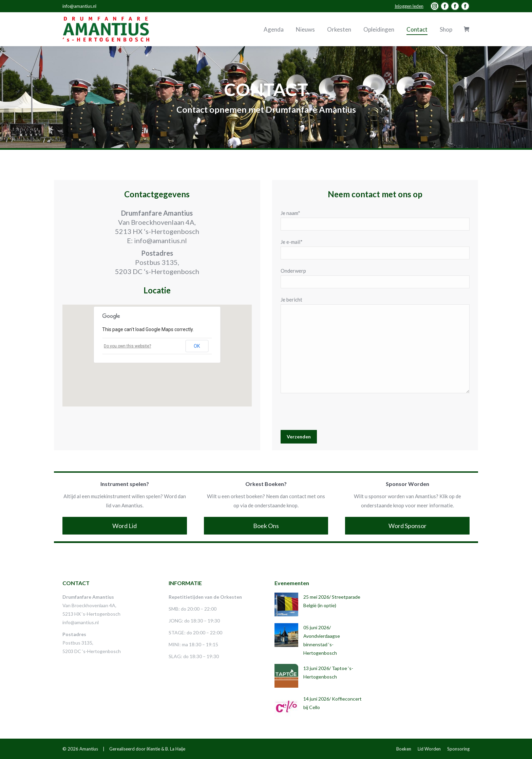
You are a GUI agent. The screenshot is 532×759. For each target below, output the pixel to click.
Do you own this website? (127, 346)
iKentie (153, 749)
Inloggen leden (409, 6)
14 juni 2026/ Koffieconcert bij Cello (332, 703)
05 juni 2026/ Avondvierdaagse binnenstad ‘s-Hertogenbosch (322, 640)
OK (197, 346)
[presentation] (332, 413)
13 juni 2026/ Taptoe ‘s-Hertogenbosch (328, 672)
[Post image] (286, 604)
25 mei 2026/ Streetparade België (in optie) (332, 601)
